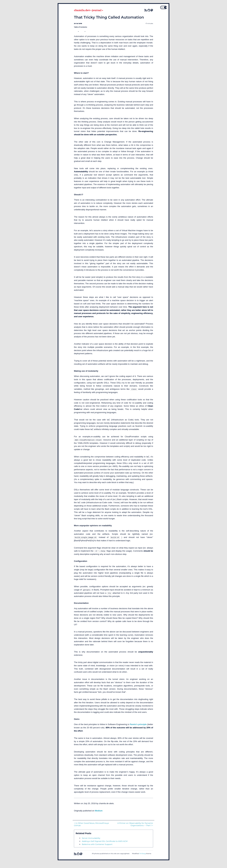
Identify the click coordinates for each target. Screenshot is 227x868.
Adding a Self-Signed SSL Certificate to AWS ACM (105, 841)
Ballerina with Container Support (97, 844)
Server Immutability (91, 838)
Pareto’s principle (138, 724)
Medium (99, 811)
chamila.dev (82, 10)
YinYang (142, 854)
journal (97, 10)
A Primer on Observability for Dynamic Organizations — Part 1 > (135, 824)
